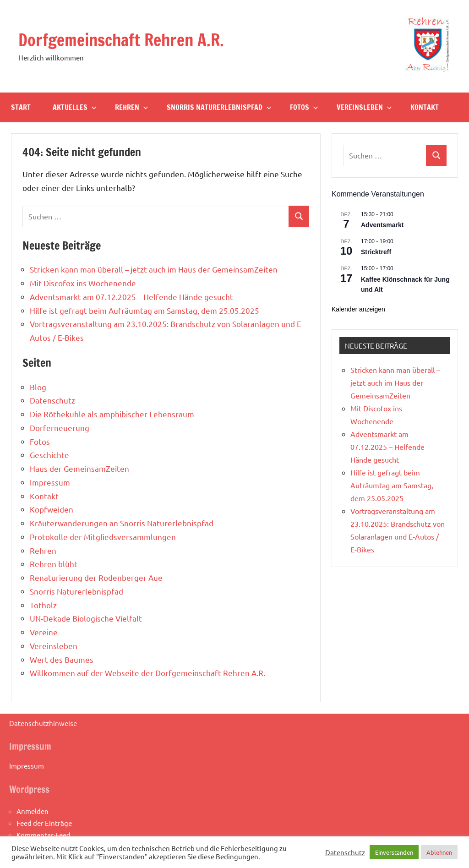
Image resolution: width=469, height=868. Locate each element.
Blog (38, 387)
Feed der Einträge (44, 823)
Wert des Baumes (62, 659)
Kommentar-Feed (44, 835)
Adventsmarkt (382, 225)
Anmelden (33, 811)
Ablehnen (439, 852)
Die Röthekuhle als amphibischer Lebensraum (112, 414)
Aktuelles (75, 107)
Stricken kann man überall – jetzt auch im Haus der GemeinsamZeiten (154, 269)
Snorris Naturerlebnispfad (219, 107)
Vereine (44, 632)
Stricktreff (376, 252)
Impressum (50, 482)
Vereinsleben (364, 107)
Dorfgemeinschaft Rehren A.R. (121, 40)
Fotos (304, 107)
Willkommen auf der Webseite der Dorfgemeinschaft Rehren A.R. (147, 673)
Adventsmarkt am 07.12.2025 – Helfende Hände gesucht (131, 297)
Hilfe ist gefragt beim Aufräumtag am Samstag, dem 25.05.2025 (145, 310)
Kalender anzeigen (358, 309)
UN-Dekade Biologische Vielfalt (86, 618)
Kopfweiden (52, 509)
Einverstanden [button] (394, 852)
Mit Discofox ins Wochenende (83, 283)
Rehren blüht (54, 564)
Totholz (43, 605)
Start (21, 107)
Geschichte (49, 455)
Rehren (132, 107)
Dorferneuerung (60, 428)
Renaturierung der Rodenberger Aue (96, 577)
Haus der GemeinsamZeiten (79, 468)
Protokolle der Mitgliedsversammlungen (103, 537)
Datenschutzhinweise (43, 723)
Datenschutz (52, 400)
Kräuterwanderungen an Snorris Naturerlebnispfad (122, 523)
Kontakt (425, 107)
